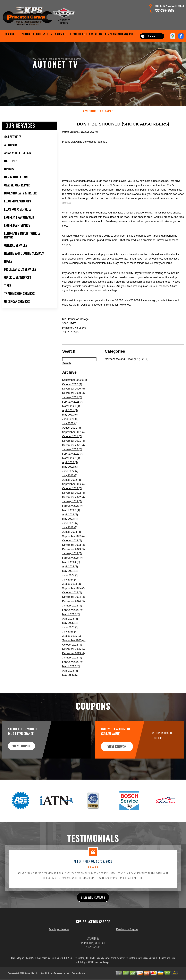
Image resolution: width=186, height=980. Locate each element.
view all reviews (93, 903)
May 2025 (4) (70, 628)
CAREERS (41, 34)
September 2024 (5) (74, 593)
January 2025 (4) (72, 611)
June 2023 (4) (70, 528)
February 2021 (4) (73, 407)
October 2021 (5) (72, 441)
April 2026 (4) (70, 676)
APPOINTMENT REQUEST (121, 34)
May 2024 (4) (70, 576)
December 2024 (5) (73, 606)
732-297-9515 (164, 10)
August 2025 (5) (71, 641)
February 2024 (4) (73, 563)
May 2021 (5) (70, 420)
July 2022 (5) (70, 481)
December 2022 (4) (73, 502)
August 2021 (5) (71, 433)
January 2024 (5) (72, 559)
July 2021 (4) (70, 429)
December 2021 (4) (73, 450)
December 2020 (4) (73, 398)
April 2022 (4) (70, 467)
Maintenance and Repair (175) (122, 364)
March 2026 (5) (71, 672)
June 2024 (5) (70, 580)
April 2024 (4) (70, 572)
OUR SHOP (10, 34)
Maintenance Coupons (127, 935)
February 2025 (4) (73, 615)
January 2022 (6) (72, 455)
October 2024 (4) (72, 598)
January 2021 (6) (72, 402)
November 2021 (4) (73, 446)
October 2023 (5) (72, 546)
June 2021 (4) (70, 424)
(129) (145, 364)
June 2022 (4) (70, 476)
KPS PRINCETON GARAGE (99, 116)
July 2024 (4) (70, 585)
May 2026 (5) (70, 680)
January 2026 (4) (72, 663)
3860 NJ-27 (54, 59)
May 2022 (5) (70, 472)
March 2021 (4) (71, 411)
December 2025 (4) (73, 658)
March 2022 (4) (71, 463)
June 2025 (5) (70, 632)
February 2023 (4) (73, 511)
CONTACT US (96, 34)
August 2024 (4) (71, 589)
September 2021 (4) (74, 437)
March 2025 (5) (71, 619)
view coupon (24, 751)
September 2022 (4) (74, 489)
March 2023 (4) (71, 515)
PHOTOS (26, 34)
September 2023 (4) (74, 541)
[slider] (93, 872)
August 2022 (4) (71, 485)
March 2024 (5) (71, 567)
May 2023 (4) (70, 524)
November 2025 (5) (73, 654)
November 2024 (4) (73, 602)
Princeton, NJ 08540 (71, 59)
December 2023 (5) (73, 554)
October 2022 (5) (72, 494)
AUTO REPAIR (57, 34)
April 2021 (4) (70, 415)
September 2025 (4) (74, 645)
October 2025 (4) (72, 650)
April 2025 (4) (70, 624)
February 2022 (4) (73, 459)
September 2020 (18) (75, 385)
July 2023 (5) (70, 533)
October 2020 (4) (72, 390)
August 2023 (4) (71, 537)
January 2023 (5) (72, 507)
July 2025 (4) (70, 637)
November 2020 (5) (73, 394)
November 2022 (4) (73, 498)
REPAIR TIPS (76, 34)
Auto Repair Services (59, 935)
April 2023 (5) (70, 520)
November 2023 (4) (73, 550)
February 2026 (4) (73, 667)
